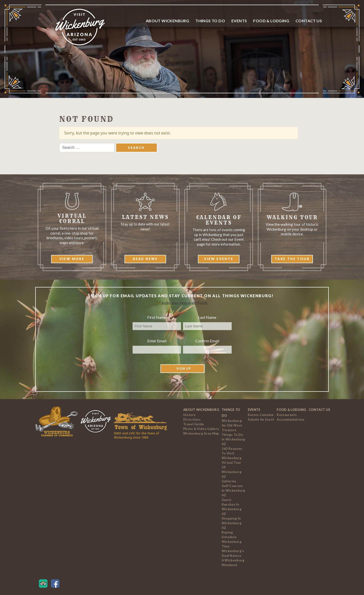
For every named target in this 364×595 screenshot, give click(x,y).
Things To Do (210, 21)
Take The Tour (292, 259)
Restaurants (287, 415)
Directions (192, 419)
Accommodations (290, 419)
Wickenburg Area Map (201, 433)
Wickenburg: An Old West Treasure (232, 425)
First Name (157, 317)
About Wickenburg (167, 21)
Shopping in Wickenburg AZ (232, 523)
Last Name (207, 317)
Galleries (229, 481)
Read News (145, 259)
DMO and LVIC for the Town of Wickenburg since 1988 (136, 435)
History (189, 415)
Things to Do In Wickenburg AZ (233, 439)
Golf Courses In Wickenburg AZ (233, 490)
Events (239, 21)
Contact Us (309, 21)
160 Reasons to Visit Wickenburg (232, 453)
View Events (219, 259)
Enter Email (157, 341)
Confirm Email (207, 341)
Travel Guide (194, 424)
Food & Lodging (271, 21)
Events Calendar (261, 415)
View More (72, 259)
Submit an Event (261, 419)
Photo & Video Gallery (201, 429)
